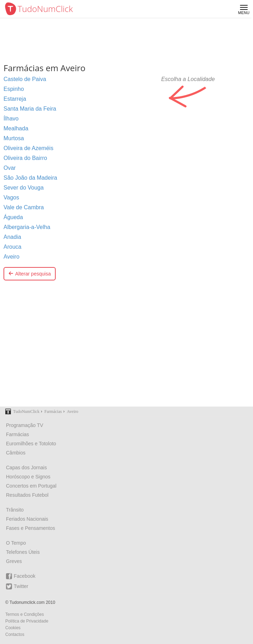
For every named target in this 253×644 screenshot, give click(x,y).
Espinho (14, 89)
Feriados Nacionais (27, 519)
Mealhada (16, 128)
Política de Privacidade (27, 621)
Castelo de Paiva (25, 79)
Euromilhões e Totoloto (31, 444)
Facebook (21, 576)
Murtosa (14, 138)
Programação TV (25, 425)
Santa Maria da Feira (30, 109)
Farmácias (17, 434)
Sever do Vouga (24, 188)
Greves (14, 561)
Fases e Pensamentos (30, 528)
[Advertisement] (126, 348)
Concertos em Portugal (31, 486)
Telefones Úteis (23, 552)
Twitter (17, 586)
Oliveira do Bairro (25, 158)
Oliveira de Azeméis (28, 148)
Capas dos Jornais (26, 467)
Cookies (13, 628)
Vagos (11, 197)
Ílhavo (11, 119)
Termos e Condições (24, 614)
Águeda (13, 217)
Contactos (15, 634)
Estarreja (15, 99)
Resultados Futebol (27, 495)
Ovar (10, 168)
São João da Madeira (30, 178)
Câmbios (16, 453)
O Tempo (16, 543)
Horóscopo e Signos (28, 477)
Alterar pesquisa (30, 274)
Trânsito (15, 510)
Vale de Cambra (24, 207)
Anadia (12, 237)
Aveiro (11, 257)
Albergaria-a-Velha (27, 227)
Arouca (13, 247)
